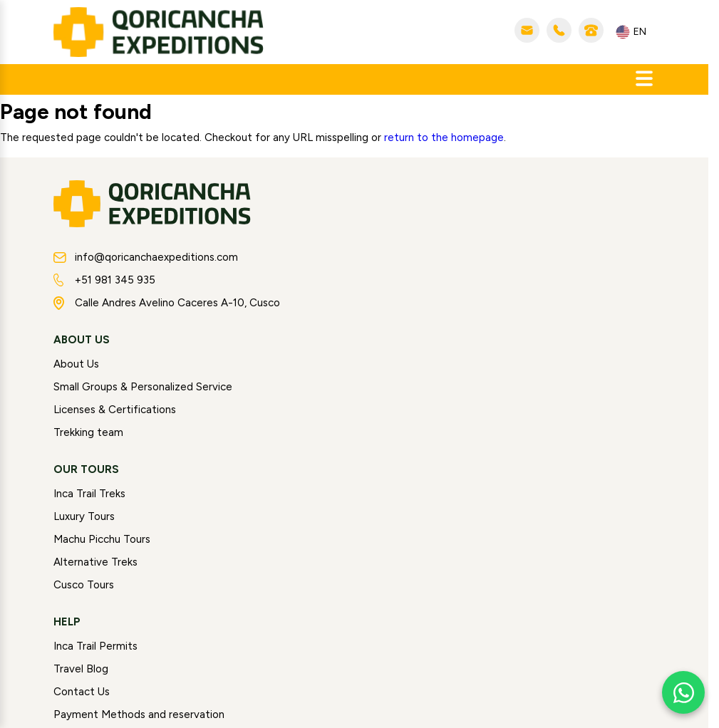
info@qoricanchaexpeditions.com (146, 257)
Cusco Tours (84, 585)
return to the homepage (444, 137)
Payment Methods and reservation (139, 714)
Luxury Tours (84, 516)
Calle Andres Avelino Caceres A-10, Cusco (167, 303)
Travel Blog (81, 669)
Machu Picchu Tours (102, 539)
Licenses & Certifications (115, 410)
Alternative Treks (95, 562)
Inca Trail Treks (89, 494)
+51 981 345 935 (104, 280)
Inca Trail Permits (95, 646)
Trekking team (88, 432)
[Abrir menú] (644, 79)
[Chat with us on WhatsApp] (683, 692)
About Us (76, 364)
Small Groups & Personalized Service (143, 387)
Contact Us (82, 692)
